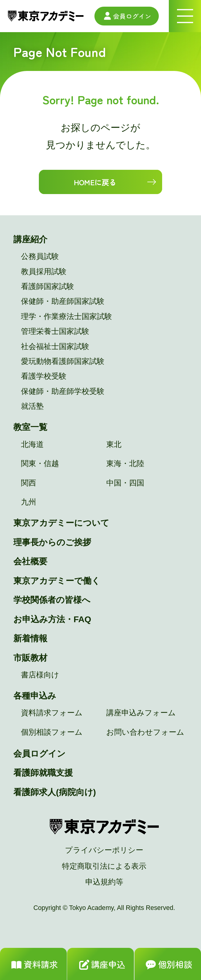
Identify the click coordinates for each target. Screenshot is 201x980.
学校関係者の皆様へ (52, 600)
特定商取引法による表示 (104, 866)
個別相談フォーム (52, 732)
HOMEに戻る (95, 182)
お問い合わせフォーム (145, 732)
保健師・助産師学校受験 (63, 391)
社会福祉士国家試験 (55, 346)
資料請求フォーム (52, 713)
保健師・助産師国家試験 (63, 301)
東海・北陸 (125, 463)
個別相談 (168, 965)
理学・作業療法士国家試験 (66, 316)
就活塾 (32, 406)
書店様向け (40, 675)
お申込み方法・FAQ (52, 619)
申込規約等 (104, 882)
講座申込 (101, 965)
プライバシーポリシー (104, 850)
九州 (29, 502)
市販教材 (30, 658)
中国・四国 (125, 483)
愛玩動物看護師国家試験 (63, 361)
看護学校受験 (44, 376)
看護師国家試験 (48, 286)
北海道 (32, 444)
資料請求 (33, 965)
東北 (114, 444)
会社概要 (30, 561)
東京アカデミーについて (61, 523)
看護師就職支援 (43, 773)
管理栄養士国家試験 (55, 331)
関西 (29, 483)
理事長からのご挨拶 (52, 542)
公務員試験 (40, 256)
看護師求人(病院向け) (55, 792)
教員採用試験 (44, 272)
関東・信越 (40, 463)
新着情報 (30, 638)
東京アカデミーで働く (57, 581)
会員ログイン (126, 16)
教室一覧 (30, 427)
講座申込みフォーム (141, 713)
